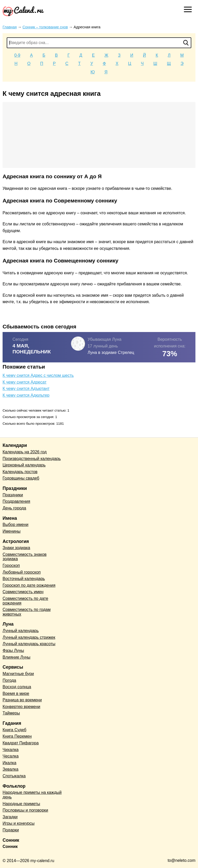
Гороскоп (11, 565)
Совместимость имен (23, 592)
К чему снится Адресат (24, 382)
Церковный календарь (24, 465)
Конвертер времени (21, 707)
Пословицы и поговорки (25, 810)
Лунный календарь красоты (29, 644)
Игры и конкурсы (19, 823)
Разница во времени (22, 700)
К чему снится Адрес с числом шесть (38, 375)
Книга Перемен (17, 736)
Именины (12, 531)
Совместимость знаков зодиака (25, 557)
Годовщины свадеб (21, 478)
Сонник (10, 846)
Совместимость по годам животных (27, 612)
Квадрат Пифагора (21, 743)
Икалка (9, 763)
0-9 (17, 55)
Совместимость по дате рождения (25, 601)
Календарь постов (20, 472)
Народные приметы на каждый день (32, 795)
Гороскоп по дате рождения (29, 585)
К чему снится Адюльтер (26, 395)
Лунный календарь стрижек (29, 637)
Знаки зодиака (16, 548)
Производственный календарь (32, 459)
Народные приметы (21, 804)
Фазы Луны (13, 650)
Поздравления (16, 501)
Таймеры (11, 713)
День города (14, 508)
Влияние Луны (16, 657)
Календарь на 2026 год (25, 452)
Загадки (10, 817)
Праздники (13, 495)
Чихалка (11, 750)
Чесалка (11, 756)
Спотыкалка (14, 776)
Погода (9, 680)
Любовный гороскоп (22, 572)
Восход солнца (17, 687)
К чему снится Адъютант (26, 389)
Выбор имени (15, 525)
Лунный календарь (21, 631)
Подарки (11, 830)
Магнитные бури (18, 674)
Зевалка (10, 769)
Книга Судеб (14, 730)
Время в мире (16, 693)
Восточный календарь (24, 579)
